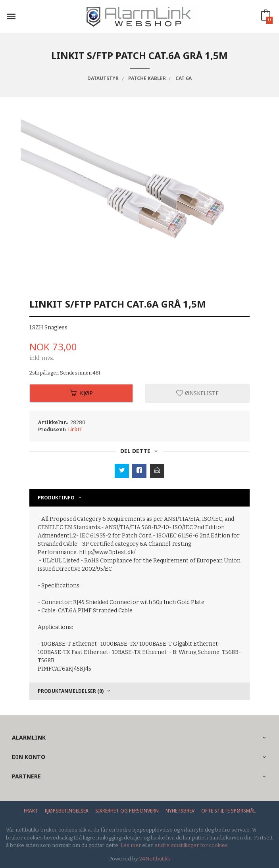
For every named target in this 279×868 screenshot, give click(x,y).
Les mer (131, 845)
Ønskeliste (197, 393)
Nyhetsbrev (180, 811)
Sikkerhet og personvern (127, 811)
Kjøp (81, 393)
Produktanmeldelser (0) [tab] (71, 691)
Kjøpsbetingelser (67, 811)
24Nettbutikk (155, 859)
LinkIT (75, 430)
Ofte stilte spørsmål (228, 811)
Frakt (31, 811)
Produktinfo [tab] (56, 498)
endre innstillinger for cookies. (192, 845)
